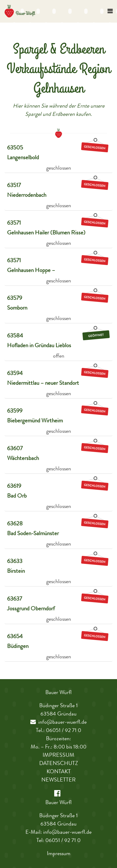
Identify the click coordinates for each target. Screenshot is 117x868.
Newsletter (58, 780)
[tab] (58, 155)
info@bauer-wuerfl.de (58, 723)
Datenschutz (59, 764)
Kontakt (59, 772)
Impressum (58, 756)
